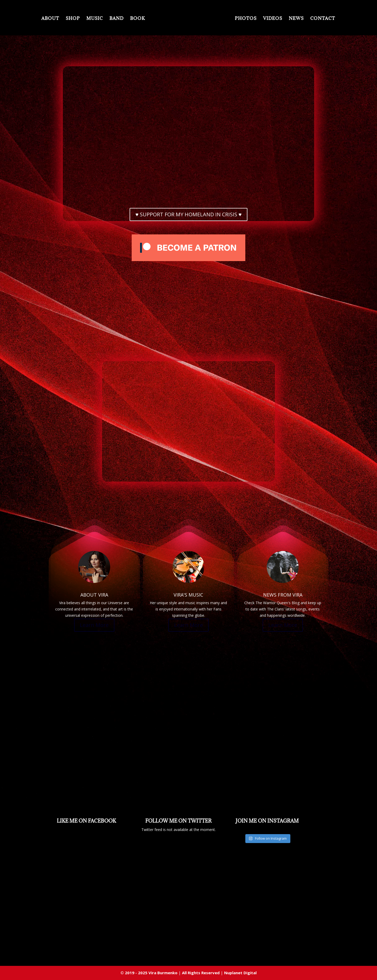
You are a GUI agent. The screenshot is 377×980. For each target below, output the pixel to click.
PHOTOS (259, 19)
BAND (103, 19)
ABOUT (37, 19)
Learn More (94, 625)
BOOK (124, 19)
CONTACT (336, 19)
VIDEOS (286, 19)
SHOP (60, 19)
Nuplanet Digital (240, 973)
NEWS (309, 19)
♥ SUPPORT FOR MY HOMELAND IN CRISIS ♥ (188, 214)
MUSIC (82, 19)
